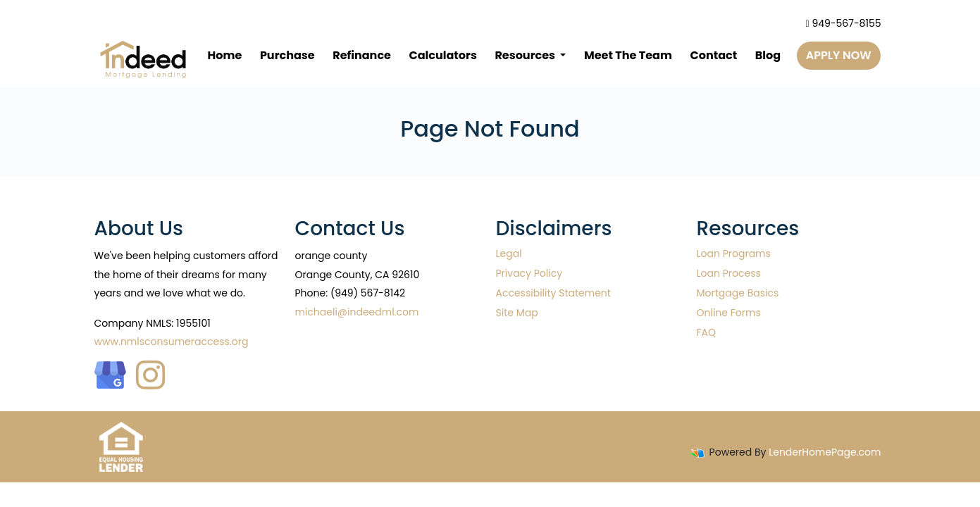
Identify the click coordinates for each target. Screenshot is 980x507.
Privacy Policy (529, 273)
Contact (714, 55)
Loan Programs (734, 254)
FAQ (707, 332)
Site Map (517, 313)
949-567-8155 (844, 23)
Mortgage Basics (738, 293)
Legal (509, 254)
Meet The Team (628, 55)
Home (225, 55)
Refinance (362, 55)
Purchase (287, 55)
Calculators (443, 55)
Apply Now (839, 55)
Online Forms (729, 313)
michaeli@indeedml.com (357, 312)
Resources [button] (526, 55)
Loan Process (729, 273)
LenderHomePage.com (825, 452)
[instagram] (150, 371)
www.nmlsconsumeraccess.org (172, 342)
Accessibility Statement (553, 293)
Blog (768, 55)
